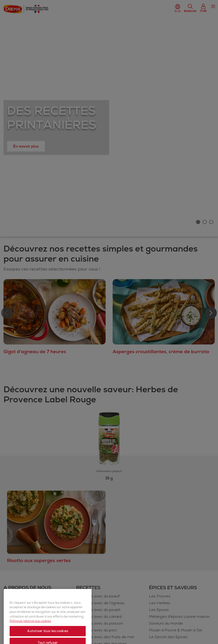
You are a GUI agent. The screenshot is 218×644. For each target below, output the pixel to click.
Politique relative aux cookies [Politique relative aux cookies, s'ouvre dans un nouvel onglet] (30, 627)
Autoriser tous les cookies (48, 637)
